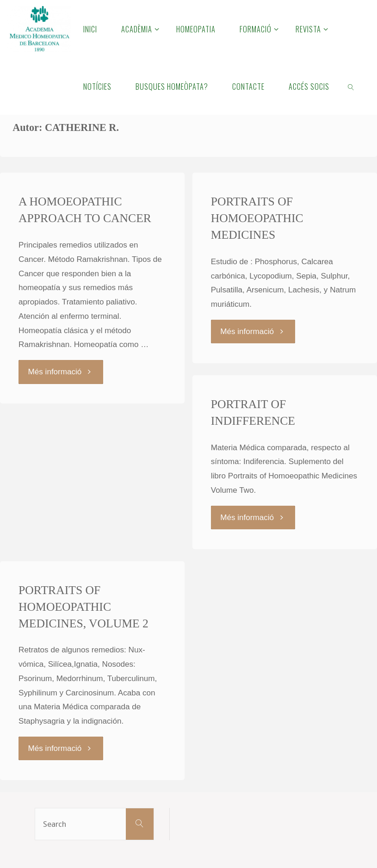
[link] (351, 86)
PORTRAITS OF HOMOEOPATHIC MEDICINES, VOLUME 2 (83, 607)
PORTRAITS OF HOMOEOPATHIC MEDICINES (257, 218)
